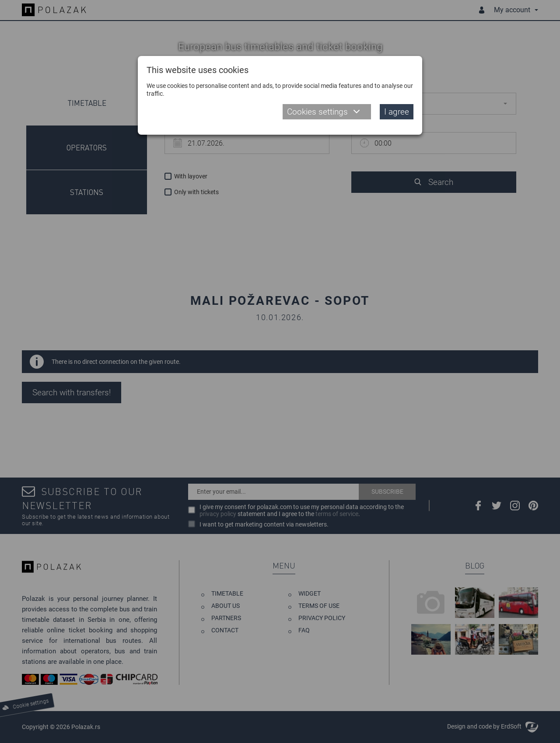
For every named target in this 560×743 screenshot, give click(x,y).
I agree (397, 112)
